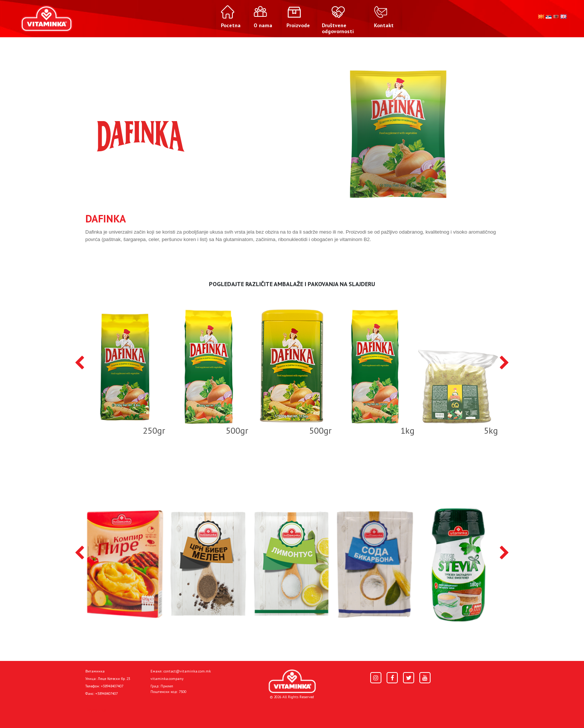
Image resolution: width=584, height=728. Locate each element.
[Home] (292, 681)
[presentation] (80, 363)
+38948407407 (112, 686)
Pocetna (96, 710)
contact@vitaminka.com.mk (187, 671)
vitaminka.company (167, 679)
